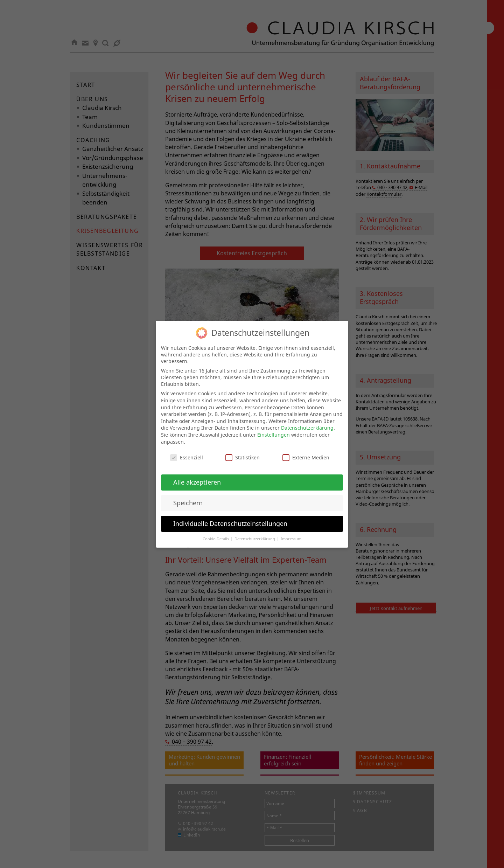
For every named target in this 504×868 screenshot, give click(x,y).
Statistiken (243, 451)
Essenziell (187, 451)
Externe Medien (306, 451)
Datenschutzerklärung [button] (255, 532)
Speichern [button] (188, 496)
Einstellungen (274, 428)
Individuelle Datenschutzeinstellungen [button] (230, 517)
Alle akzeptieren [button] (197, 475)
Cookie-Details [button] (216, 532)
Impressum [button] (291, 532)
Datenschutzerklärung (307, 421)
